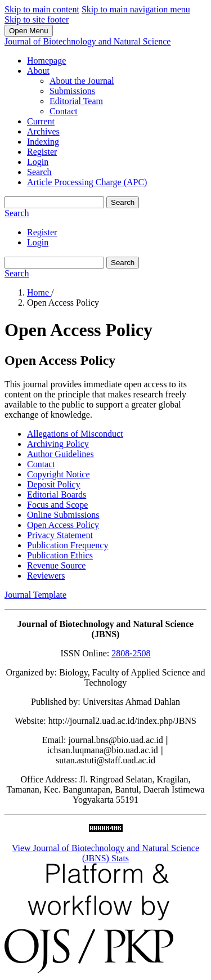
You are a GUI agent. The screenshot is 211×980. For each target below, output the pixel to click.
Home (39, 292)
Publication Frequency (68, 545)
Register (42, 152)
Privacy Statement (60, 535)
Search (39, 172)
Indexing (43, 142)
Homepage (46, 61)
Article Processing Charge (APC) (87, 182)
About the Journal (82, 81)
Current (41, 121)
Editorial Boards (57, 495)
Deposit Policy (54, 484)
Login (38, 162)
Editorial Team (76, 101)
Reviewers (46, 576)
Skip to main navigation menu (136, 9)
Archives (43, 131)
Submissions (72, 91)
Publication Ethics (60, 555)
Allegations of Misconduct (75, 434)
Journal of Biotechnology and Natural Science (87, 41)
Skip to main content (42, 9)
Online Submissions (63, 515)
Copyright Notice (59, 474)
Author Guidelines (60, 454)
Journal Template (35, 595)
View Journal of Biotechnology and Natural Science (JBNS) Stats (105, 853)
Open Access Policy (63, 525)
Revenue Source (56, 565)
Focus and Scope (57, 505)
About (38, 71)
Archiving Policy (58, 444)
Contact (64, 111)
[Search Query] (54, 202)
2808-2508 (131, 653)
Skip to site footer (37, 19)
